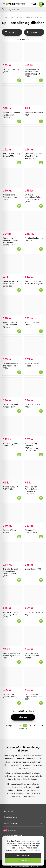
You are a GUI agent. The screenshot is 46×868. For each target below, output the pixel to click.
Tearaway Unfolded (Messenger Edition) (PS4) (11, 615)
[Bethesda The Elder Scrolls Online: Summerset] (12, 264)
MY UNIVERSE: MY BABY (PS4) (11, 488)
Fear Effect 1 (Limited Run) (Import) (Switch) (12, 115)
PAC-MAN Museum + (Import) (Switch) (11, 406)
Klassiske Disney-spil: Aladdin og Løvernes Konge (12, 656)
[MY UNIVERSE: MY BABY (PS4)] (12, 470)
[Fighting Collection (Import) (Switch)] (12, 677)
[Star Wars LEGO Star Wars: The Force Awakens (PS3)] (34, 136)
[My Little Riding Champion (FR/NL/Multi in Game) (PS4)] (34, 426)
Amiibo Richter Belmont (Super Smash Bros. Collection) (31, 490)
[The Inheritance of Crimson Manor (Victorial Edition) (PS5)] (12, 552)
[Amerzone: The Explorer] (12, 178)
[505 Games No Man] (34, 595)
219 (42, 726)
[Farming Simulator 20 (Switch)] (34, 221)
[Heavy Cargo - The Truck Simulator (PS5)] (34, 264)
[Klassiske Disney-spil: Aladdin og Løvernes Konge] (12, 636)
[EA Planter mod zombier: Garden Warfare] (34, 636)
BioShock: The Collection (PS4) (31, 531)
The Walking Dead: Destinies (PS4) (11, 445)
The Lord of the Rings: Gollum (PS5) (12, 155)
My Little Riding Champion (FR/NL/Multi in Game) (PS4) (31, 447)
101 (30, 726)
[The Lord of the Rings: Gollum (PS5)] (12, 136)
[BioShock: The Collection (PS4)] (34, 513)
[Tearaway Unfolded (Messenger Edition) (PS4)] (12, 595)
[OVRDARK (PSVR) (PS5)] (34, 387)
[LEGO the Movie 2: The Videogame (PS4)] (12, 346)
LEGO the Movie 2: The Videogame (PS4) (11, 366)
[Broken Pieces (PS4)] (34, 552)
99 (20, 726)
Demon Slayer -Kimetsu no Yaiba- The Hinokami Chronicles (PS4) (11, 241)
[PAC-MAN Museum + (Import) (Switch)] (12, 387)
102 (35, 726)
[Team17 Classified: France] (34, 305)
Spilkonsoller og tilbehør (34, 17)
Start (5, 17)
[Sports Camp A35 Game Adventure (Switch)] (12, 305)
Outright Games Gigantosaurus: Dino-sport (34, 697)
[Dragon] (12, 52)
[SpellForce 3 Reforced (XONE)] (34, 95)
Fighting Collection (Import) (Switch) (10, 696)
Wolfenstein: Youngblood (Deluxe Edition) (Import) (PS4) (33, 198)
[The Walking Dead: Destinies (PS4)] (12, 426)
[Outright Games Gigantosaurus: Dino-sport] (34, 677)
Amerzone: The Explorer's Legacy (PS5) (10, 197)
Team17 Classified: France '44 (32, 324)
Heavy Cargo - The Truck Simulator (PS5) (34, 283)
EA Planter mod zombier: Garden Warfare (32, 656)
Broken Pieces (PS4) (33, 569)
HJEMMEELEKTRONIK (16, 17)
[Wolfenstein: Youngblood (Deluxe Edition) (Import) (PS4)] (34, 178)
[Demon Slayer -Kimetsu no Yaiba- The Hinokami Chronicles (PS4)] (12, 221)
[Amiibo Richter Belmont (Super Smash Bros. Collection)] (34, 470)
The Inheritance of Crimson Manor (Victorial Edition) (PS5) (10, 572)
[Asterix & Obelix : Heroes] (34, 346)
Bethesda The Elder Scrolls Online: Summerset (11, 284)
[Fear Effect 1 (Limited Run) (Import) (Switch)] (12, 95)
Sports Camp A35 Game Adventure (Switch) (10, 325)
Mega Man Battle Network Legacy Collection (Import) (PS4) (33, 73)
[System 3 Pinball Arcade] (12, 513)
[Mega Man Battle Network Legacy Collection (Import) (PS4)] (34, 52)
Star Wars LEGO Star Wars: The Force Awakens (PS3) (34, 156)
